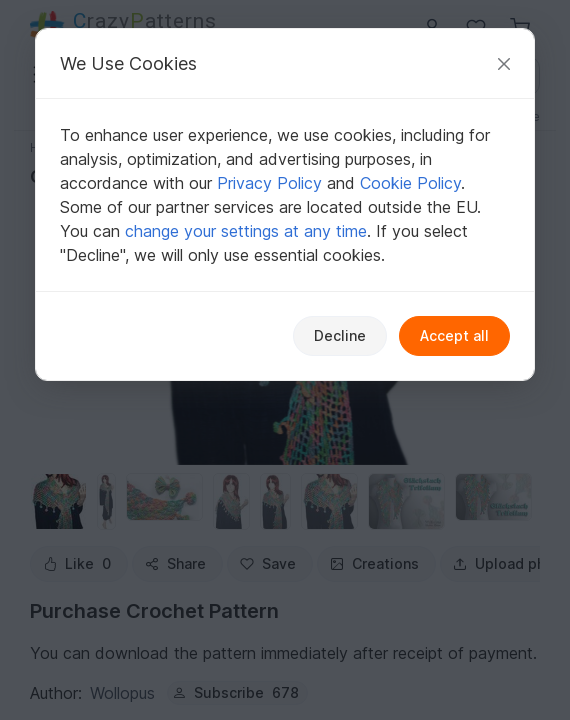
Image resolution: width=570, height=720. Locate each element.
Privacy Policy (269, 183)
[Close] (504, 63)
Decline (340, 335)
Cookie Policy (410, 183)
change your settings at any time (246, 231)
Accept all (454, 335)
